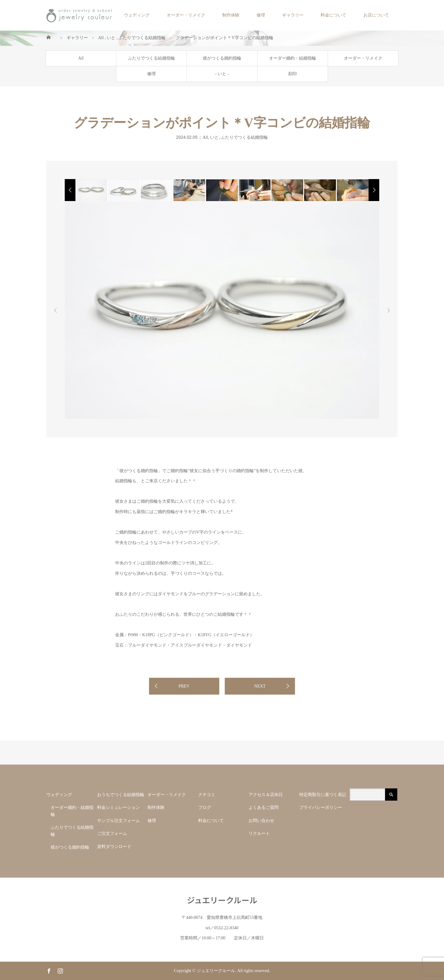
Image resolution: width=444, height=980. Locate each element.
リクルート (259, 833)
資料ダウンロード (114, 847)
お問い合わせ (261, 821)
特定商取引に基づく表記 (323, 795)
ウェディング (137, 15)
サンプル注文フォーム (121, 821)
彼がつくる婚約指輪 (222, 58)
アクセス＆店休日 (266, 795)
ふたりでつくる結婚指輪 (151, 58)
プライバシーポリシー (321, 807)
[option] (91, 190)
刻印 (293, 74)
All (81, 58)
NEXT (260, 686)
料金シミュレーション (118, 807)
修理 (261, 15)
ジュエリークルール (222, 900)
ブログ (205, 807)
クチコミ (207, 795)
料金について (333, 15)
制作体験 (231, 15)
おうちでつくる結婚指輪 (121, 795)
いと (214, 137)
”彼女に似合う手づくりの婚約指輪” (222, 471)
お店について (376, 15)
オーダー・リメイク (186, 15)
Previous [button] (56, 310)
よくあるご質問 (264, 807)
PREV (184, 686)
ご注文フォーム (112, 833)
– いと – (222, 74)
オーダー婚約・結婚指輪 (293, 58)
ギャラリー (293, 15)
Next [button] (388, 310)
